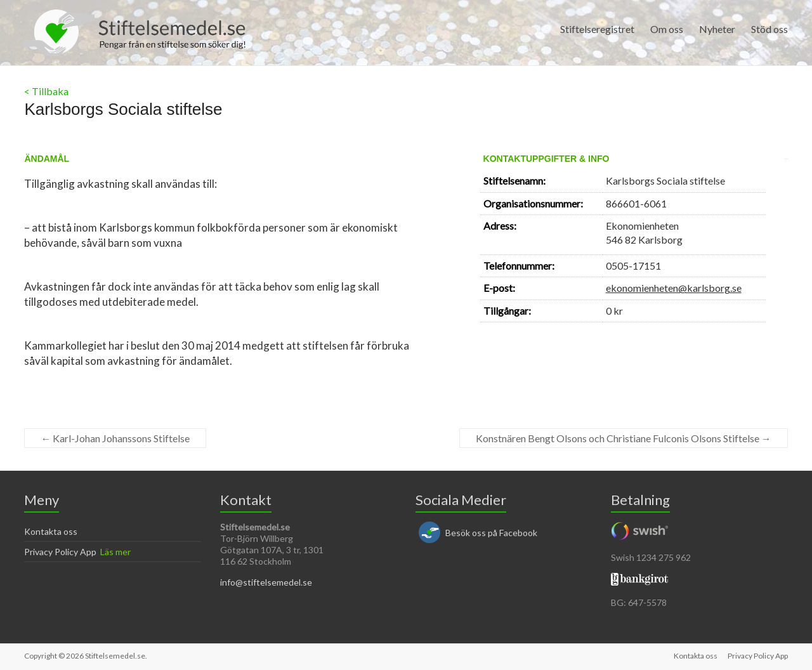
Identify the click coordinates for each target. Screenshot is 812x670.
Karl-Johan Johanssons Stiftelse (115, 438)
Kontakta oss (51, 531)
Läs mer (115, 552)
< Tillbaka (46, 91)
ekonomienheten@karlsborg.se (674, 288)
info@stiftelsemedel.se (266, 582)
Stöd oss (769, 29)
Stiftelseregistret (597, 29)
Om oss (667, 29)
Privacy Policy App (60, 552)
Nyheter (717, 29)
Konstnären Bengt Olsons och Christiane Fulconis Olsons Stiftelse (624, 438)
